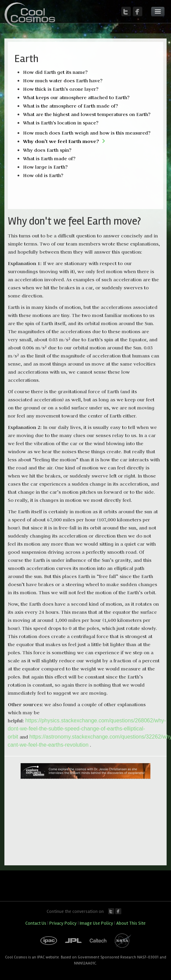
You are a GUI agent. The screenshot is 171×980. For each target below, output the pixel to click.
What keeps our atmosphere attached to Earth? (76, 97)
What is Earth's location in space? (61, 123)
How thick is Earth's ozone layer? (61, 89)
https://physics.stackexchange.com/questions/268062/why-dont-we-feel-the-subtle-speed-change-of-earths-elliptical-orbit (87, 729)
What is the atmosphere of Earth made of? (70, 106)
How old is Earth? (43, 175)
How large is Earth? (45, 167)
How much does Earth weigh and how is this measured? (87, 133)
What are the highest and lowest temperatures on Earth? (87, 114)
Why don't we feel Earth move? (61, 141)
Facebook (118, 911)
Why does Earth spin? (47, 150)
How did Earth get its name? (55, 72)
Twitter (111, 911)
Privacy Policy (63, 923)
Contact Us (36, 923)
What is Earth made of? (49, 158)
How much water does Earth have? (63, 81)
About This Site (131, 923)
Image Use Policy (96, 923)
